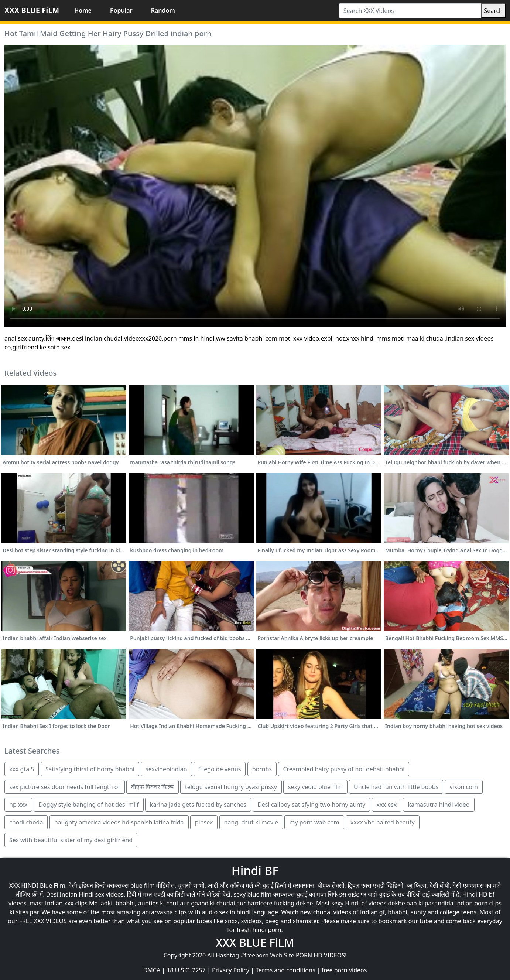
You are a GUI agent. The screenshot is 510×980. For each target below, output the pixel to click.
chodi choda (26, 822)
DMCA (152, 970)
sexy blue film (252, 894)
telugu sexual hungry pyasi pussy (231, 787)
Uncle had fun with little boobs (396, 787)
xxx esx (387, 805)
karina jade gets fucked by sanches (198, 805)
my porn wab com (314, 822)
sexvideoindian (166, 769)
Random (163, 10)
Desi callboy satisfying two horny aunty (311, 805)
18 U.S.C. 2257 (186, 970)
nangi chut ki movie (251, 822)
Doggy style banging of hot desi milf (88, 805)
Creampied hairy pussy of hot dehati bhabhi (344, 769)
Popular (121, 10)
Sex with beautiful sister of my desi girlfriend (71, 840)
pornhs (262, 769)
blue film (143, 885)
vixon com (463, 787)
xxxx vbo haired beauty (383, 822)
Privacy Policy (231, 970)
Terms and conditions (285, 970)
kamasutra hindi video (439, 805)
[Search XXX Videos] (410, 11)
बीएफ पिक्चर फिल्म (152, 787)
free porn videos (344, 970)
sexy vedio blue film (315, 787)
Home (83, 10)
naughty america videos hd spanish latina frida (119, 822)
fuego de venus (220, 769)
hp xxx (18, 805)
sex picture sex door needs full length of (65, 787)
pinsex (204, 822)
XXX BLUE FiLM (32, 10)
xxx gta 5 (22, 769)
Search (493, 11)
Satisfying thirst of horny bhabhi (90, 769)
